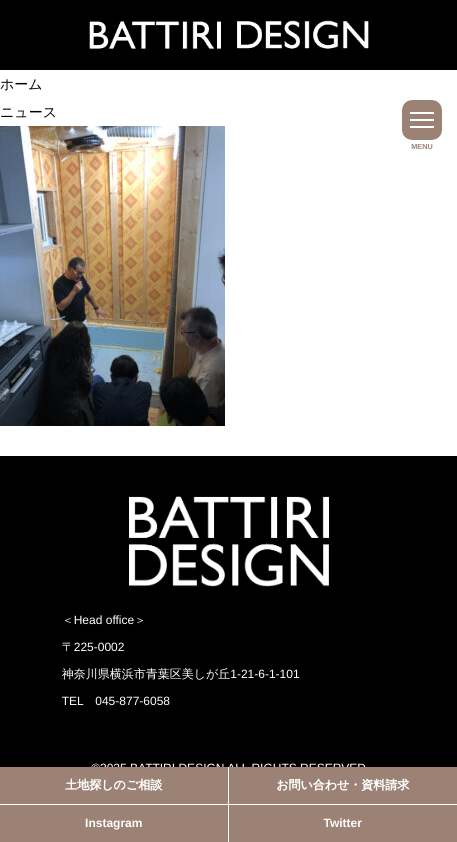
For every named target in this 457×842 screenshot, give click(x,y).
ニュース (28, 112)
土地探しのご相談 (113, 785)
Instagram (113, 823)
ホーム (21, 84)
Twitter (343, 823)
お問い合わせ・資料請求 (342, 785)
